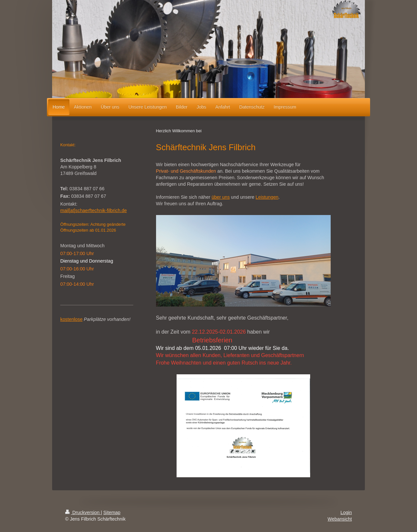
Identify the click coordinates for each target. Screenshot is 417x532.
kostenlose (71, 319)
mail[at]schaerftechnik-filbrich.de (93, 210)
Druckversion (83, 512)
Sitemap (112, 512)
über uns (221, 197)
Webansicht (340, 519)
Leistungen (267, 197)
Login (346, 512)
